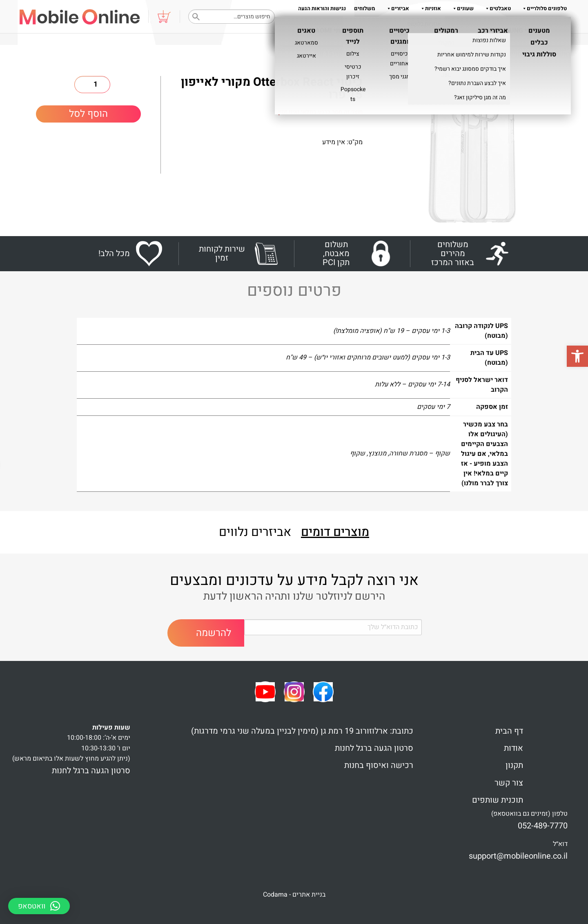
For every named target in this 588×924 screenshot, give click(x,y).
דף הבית (509, 731)
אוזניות (429, 8)
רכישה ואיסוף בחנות (379, 765)
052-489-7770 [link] (543, 826)
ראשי (563, 54)
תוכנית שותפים (498, 800)
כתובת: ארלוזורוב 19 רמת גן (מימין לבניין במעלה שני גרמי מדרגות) (302, 731)
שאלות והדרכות (484, 25)
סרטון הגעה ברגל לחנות (374, 748)
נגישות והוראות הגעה (322, 8)
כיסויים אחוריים (460, 54)
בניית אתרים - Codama (294, 895)
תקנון (428, 25)
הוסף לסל (88, 114)
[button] (577, 356)
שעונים (461, 8)
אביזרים (396, 8)
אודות (448, 25)
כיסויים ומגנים (508, 54)
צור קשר (509, 783)
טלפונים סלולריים (543, 8)
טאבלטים (496, 8)
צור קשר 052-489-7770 (540, 25)
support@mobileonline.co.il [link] (518, 856)
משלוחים (365, 8)
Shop (542, 54)
